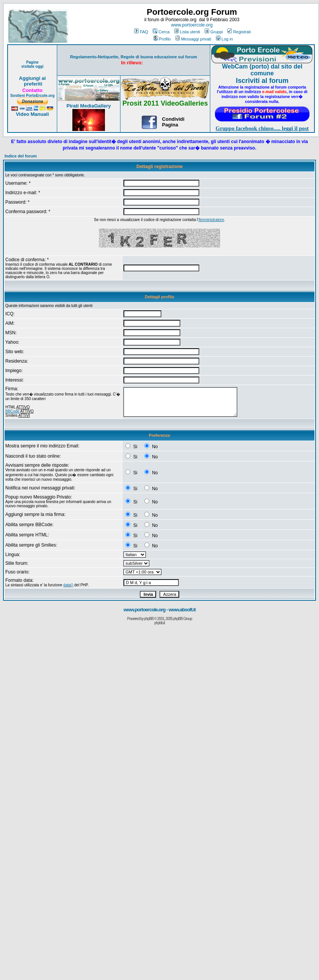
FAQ (141, 32)
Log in (224, 39)
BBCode (12, 411)
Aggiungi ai (32, 78)
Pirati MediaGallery (88, 106)
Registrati (239, 32)
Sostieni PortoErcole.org (32, 96)
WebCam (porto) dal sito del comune (262, 70)
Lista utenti (187, 32)
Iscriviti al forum (262, 81)
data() (68, 585)
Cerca (161, 32)
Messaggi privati (193, 39)
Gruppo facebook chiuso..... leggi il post (262, 128)
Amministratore (211, 220)
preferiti (32, 84)
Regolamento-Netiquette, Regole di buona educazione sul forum (134, 57)
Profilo (162, 39)
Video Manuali (32, 114)
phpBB (149, 619)
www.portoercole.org (192, 25)
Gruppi (214, 32)
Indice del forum (21, 156)
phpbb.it (159, 623)
